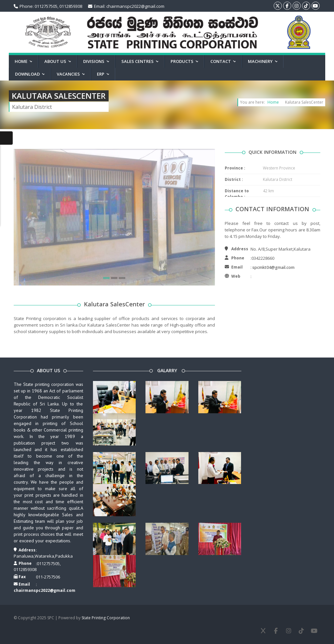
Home (273, 102)
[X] (263, 631)
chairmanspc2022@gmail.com (45, 590)
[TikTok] (301, 631)
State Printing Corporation (106, 618)
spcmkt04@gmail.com (273, 267)
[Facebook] (276, 631)
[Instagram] (288, 631)
